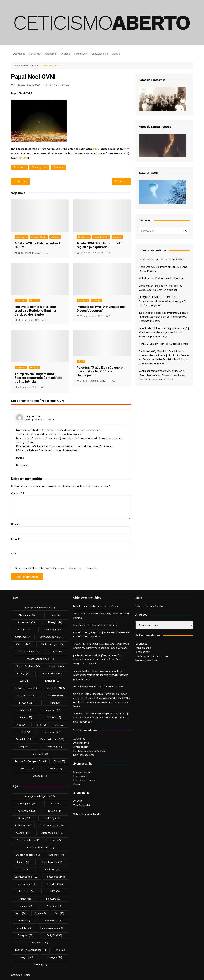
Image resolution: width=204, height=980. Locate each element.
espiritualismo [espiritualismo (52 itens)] (52, 673)
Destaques (19, 54)
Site (14, 554)
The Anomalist (82, 805)
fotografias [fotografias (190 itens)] (27, 695)
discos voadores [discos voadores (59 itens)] (28, 666)
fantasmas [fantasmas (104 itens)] (55, 688)
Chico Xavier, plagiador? (165, 290)
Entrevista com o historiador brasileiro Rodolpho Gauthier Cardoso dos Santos (35, 311)
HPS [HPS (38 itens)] (55, 703)
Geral (57, 85)
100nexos (79, 739)
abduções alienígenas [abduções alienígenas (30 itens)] (40, 608)
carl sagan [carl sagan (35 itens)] (53, 630)
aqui (96, 149)
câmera (21, 167)
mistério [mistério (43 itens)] (54, 717)
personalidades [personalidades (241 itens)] (52, 739)
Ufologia (66, 54)
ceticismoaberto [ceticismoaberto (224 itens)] (52, 637)
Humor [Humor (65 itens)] (25, 710)
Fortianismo (81, 54)
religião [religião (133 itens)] (54, 747)
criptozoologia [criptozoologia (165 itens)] (52, 644)
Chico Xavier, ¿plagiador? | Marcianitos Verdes (99, 632)
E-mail (16, 539)
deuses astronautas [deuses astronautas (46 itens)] (40, 659)
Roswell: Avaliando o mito (173, 344)
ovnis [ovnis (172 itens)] (24, 732)
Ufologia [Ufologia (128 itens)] (26, 769)
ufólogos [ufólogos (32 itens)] (54, 769)
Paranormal (51, 54)
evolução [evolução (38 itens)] (53, 681)
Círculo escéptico (83, 772)
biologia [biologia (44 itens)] (55, 622)
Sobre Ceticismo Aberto (87, 814)
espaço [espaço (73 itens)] (24, 673)
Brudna (24, 158)
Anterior (22, 181)
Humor (60, 167)
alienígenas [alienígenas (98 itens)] (27, 615)
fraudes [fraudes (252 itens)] (55, 695)
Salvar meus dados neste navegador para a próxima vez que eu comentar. (56, 568)
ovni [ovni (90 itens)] (59, 725)
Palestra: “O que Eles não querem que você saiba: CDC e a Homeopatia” (101, 371)
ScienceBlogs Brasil (84, 755)
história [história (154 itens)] (27, 703)
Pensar (77, 784)
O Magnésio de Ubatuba (169, 278)
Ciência (116, 54)
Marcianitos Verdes (84, 780)
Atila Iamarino (81, 743)
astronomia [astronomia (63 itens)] (27, 622)
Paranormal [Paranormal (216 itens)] (52, 732)
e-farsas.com (81, 747)
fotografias (41, 167)
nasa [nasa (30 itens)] (21, 725)
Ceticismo (35, 54)
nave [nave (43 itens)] (40, 725)
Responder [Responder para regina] (22, 465)
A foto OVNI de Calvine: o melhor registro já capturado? (101, 245)
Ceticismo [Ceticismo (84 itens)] (23, 637)
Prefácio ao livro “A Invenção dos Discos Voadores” (101, 309)
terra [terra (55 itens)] (59, 761)
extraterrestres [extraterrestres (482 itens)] (27, 688)
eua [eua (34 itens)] (24, 681)
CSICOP (78, 801)
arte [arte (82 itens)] (56, 615)
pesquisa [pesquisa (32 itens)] (26, 747)
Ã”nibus (180, 259)
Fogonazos (80, 776)
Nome (15, 524)
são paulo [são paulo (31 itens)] (40, 754)
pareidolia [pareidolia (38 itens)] (24, 739)
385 (113, 381)
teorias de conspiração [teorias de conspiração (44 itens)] (31, 761)
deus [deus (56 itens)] (57, 652)
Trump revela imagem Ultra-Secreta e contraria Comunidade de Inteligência (38, 378)
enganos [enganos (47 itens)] (57, 666)
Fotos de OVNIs (39, 237)
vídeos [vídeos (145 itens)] (40, 776)
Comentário (19, 493)
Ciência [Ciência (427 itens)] (23, 644)
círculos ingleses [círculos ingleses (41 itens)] (29, 652)
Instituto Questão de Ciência (89, 751)
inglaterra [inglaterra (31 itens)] (53, 710)
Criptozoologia (100, 54)
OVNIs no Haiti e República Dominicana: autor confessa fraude (102, 702)
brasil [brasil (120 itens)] (24, 630)
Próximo (120, 181)
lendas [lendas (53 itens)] (25, 717)
